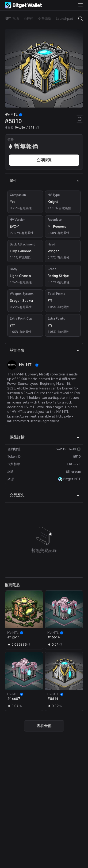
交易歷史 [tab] (44, 495)
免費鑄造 (45, 19)
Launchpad (65, 19)
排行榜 (28, 19)
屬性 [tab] (44, 181)
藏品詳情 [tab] (44, 437)
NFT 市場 (12, 19)
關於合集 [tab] (44, 350)
